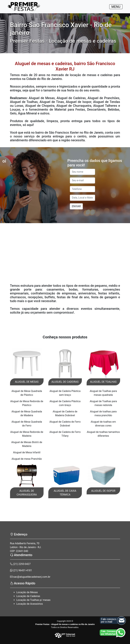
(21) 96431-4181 (21, 570)
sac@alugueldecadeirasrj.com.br (30, 577)
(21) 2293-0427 (20, 564)
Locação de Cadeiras (28, 596)
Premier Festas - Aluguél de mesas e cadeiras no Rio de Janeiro (65, 624)
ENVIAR (76, 206)
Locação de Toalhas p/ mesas (33, 600)
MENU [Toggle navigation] (116, 7)
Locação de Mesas (27, 592)
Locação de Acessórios (30, 604)
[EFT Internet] (65, 635)
